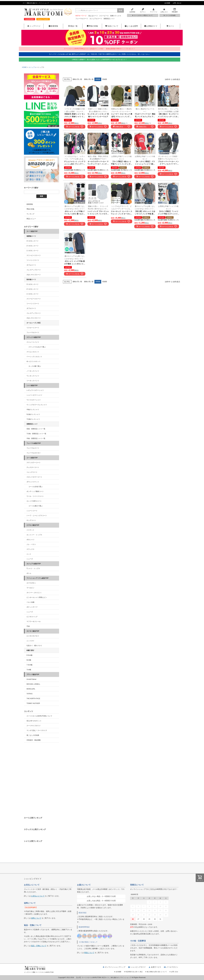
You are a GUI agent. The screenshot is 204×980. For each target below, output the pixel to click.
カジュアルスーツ (96, 19)
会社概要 (167, 3)
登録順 (105, 79)
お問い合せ (174, 972)
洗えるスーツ (93, 16)
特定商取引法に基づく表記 (133, 972)
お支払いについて (38, 896)
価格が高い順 (89, 79)
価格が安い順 (77, 79)
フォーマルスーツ (82, 19)
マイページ (154, 10)
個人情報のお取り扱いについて (156, 972)
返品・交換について (39, 946)
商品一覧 (73, 26)
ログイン (143, 10)
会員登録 (132, 10)
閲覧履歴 (175, 10)
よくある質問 (131, 26)
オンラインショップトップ (114, 967)
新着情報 (53, 26)
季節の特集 (92, 26)
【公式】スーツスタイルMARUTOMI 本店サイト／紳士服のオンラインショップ (103, 978)
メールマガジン (171, 967)
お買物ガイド (151, 26)
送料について (36, 918)
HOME (24, 67)
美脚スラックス (116, 16)
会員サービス (155, 967)
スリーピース (104, 16)
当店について (112, 26)
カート (170, 26)
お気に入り (164, 10)
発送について (89, 953)
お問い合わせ (177, 3)
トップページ (34, 26)
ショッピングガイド (137, 967)
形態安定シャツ (109, 19)
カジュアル (32, 67)
